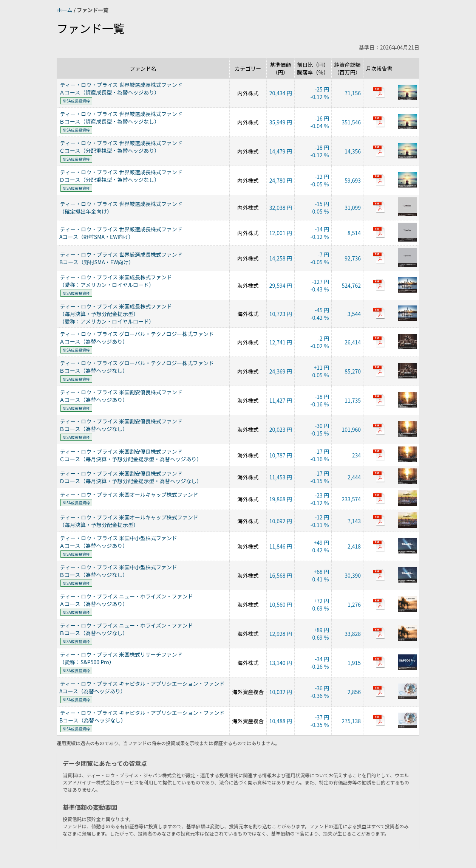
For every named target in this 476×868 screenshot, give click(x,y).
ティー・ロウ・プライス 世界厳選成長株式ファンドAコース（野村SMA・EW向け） (121, 233)
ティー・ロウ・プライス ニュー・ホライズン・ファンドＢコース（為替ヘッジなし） (126, 629)
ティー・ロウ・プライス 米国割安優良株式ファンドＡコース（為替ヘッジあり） (121, 396)
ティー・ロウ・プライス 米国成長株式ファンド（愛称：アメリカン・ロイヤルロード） (116, 281)
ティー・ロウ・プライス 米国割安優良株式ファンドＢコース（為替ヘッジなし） (121, 425)
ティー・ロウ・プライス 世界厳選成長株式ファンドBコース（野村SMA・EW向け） (121, 258)
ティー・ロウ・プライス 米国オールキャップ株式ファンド (129, 494)
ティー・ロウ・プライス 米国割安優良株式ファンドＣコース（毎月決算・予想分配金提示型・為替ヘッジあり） (131, 455)
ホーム (65, 10)
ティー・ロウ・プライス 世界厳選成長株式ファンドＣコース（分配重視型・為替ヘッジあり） (121, 147)
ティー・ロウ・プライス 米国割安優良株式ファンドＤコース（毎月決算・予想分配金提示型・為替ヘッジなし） (131, 477)
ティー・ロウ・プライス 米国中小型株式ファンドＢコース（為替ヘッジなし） (118, 571)
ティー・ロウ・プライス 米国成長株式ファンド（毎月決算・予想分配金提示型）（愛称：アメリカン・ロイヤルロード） (116, 314)
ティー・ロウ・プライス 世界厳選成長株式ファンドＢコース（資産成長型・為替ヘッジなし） (121, 118)
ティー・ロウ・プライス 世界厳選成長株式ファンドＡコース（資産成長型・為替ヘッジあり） (121, 88)
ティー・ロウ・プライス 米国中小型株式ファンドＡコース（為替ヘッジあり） (118, 542)
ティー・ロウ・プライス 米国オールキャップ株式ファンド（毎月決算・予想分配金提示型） (129, 521)
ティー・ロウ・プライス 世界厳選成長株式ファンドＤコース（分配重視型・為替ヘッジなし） (121, 176)
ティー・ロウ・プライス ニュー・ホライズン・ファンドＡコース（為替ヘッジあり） (126, 600)
